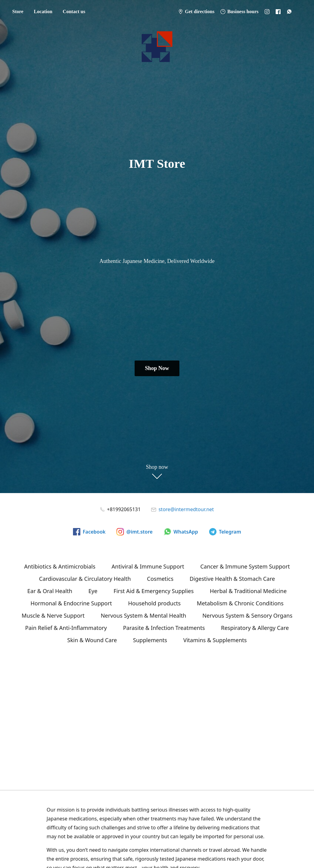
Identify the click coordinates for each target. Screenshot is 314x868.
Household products (155, 603)
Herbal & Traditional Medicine (248, 591)
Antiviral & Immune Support (148, 566)
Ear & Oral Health (50, 591)
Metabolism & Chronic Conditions (240, 603)
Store (18, 12)
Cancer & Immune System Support (245, 566)
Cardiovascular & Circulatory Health (85, 579)
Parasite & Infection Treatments (164, 628)
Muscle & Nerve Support (53, 615)
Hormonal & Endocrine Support (71, 603)
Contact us (74, 12)
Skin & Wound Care (92, 640)
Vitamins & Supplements (215, 640)
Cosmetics (160, 579)
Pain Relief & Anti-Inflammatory (66, 628)
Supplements (150, 640)
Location (43, 12)
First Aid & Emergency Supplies (153, 591)
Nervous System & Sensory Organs (247, 615)
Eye (93, 591)
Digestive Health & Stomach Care (232, 579)
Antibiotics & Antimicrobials (60, 566)
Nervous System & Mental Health (143, 615)
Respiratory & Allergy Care (255, 628)
